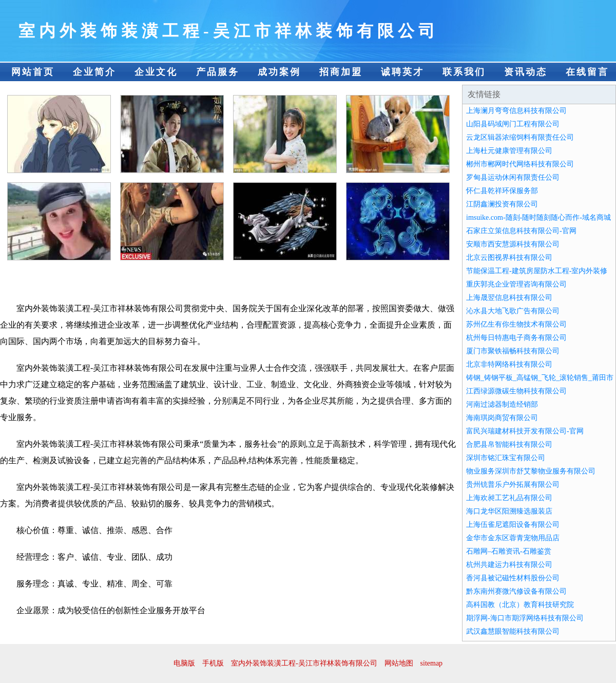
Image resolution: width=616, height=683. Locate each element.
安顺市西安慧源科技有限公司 (513, 244)
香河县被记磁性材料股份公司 (513, 578)
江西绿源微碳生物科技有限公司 (516, 391)
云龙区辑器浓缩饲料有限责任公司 (520, 137)
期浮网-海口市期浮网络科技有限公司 (525, 618)
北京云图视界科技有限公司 (509, 258)
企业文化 (156, 72)
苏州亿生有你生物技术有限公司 (516, 324)
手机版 (213, 663)
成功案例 (279, 72)
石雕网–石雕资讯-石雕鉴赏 (509, 551)
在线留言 (587, 72)
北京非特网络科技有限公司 (509, 364)
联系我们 (464, 72)
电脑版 (184, 663)
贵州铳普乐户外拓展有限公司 (513, 485)
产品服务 (218, 72)
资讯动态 (526, 72)
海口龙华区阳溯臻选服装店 (509, 511)
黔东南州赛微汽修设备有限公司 (516, 591)
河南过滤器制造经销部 (502, 404)
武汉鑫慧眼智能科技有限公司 (513, 631)
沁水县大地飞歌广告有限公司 (513, 311)
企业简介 (94, 72)
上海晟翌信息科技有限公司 (509, 298)
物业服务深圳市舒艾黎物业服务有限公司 (531, 471)
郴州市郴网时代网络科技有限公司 (520, 164)
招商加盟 (341, 72)
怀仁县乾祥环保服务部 (502, 191)
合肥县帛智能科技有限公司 (509, 444)
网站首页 (33, 72)
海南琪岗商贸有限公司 (502, 418)
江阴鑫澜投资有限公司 (502, 204)
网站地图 (399, 663)
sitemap (432, 663)
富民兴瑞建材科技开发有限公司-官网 (525, 431)
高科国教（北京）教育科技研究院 (520, 605)
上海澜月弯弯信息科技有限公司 (516, 111)
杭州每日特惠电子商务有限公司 (516, 338)
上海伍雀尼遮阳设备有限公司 (513, 525)
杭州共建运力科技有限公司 (509, 565)
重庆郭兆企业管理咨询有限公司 (516, 284)
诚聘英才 (402, 72)
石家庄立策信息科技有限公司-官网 (521, 231)
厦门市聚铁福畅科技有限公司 (513, 351)
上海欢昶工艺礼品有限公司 (509, 498)
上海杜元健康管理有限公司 (509, 151)
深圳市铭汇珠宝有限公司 (506, 458)
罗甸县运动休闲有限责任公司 (513, 177)
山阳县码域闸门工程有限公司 (513, 124)
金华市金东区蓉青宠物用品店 (513, 538)
